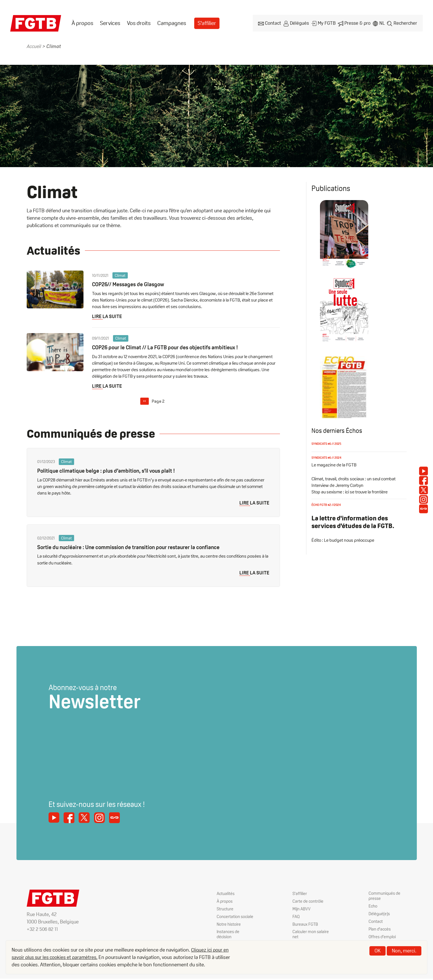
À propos (82, 23)
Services (110, 23)
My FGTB (327, 23)
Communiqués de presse (385, 897)
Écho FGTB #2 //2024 (327, 504)
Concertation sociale (229, 920)
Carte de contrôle (308, 902)
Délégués (300, 23)
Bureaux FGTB (306, 925)
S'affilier (207, 23)
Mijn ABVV (302, 909)
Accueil (34, 46)
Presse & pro (357, 23)
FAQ (296, 917)
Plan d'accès (380, 930)
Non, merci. (404, 951)
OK (377, 951)
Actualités (226, 894)
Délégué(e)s (380, 915)
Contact (273, 23)
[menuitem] (82, 23)
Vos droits (139, 23)
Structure (225, 909)
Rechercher (406, 23)
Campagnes (172, 23)
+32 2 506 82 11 (43, 929)
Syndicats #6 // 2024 (328, 457)
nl (382, 23)
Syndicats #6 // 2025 (328, 443)
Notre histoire (229, 930)
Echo (373, 907)
